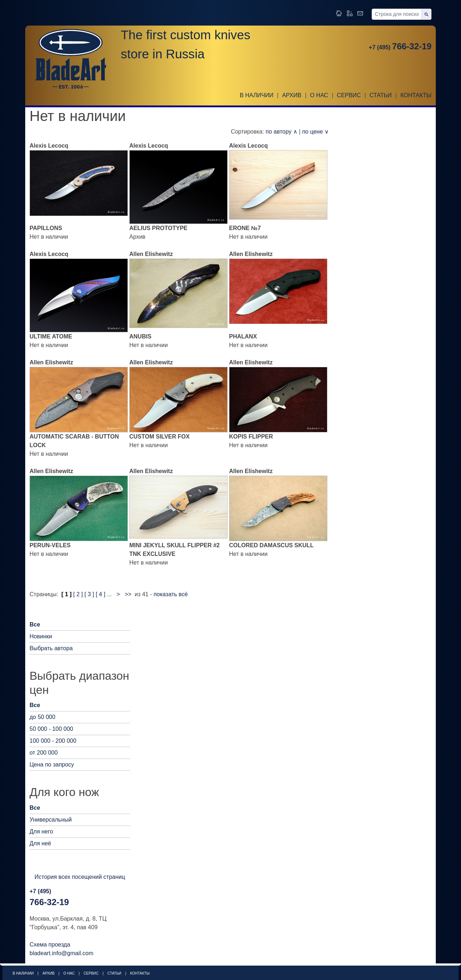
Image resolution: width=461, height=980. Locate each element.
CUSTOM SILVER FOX (159, 437)
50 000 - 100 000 (51, 729)
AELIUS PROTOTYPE (158, 228)
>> (128, 594)
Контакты (416, 95)
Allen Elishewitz (151, 254)
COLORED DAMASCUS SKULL (271, 545)
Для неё (40, 843)
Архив (292, 95)
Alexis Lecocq (49, 146)
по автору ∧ (282, 132)
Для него (41, 831)
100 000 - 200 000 (53, 741)
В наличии (257, 95)
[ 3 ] (89, 594)
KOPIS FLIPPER (251, 437)
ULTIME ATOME (51, 336)
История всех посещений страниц (80, 877)
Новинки (41, 636)
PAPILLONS (46, 228)
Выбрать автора (51, 648)
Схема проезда (50, 945)
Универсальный (51, 820)
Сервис (349, 95)
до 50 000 (42, 717)
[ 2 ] (78, 594)
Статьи (381, 95)
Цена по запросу (52, 765)
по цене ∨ (315, 132)
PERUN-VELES (50, 545)
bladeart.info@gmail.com (61, 953)
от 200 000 (44, 753)
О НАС (319, 95)
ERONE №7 (245, 228)
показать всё (171, 594)
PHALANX (243, 336)
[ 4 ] (101, 594)
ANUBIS (140, 336)
